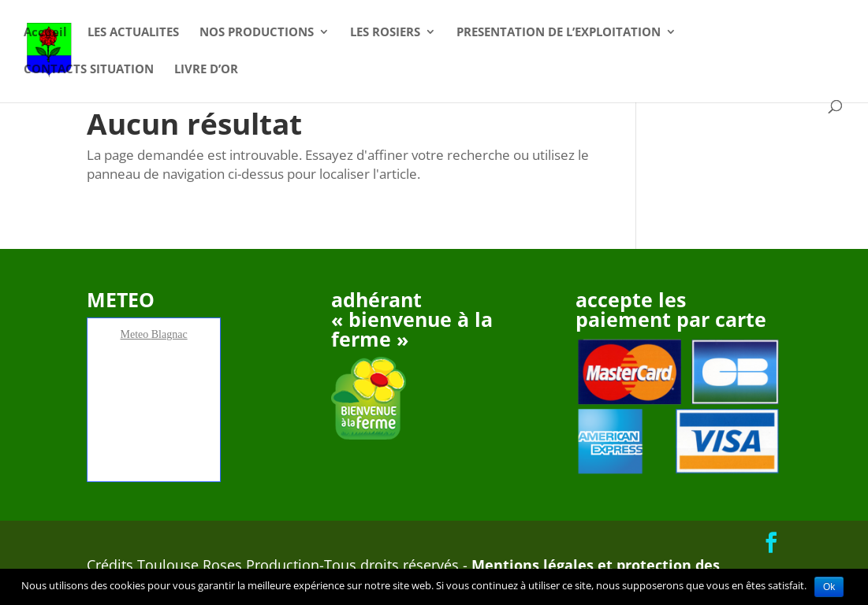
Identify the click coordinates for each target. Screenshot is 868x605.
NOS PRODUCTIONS (257, 33)
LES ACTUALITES (133, 33)
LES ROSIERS (385, 33)
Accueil (45, 33)
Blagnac (170, 334)
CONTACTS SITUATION (89, 70)
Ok (829, 587)
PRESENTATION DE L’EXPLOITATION (559, 33)
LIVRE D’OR (206, 70)
